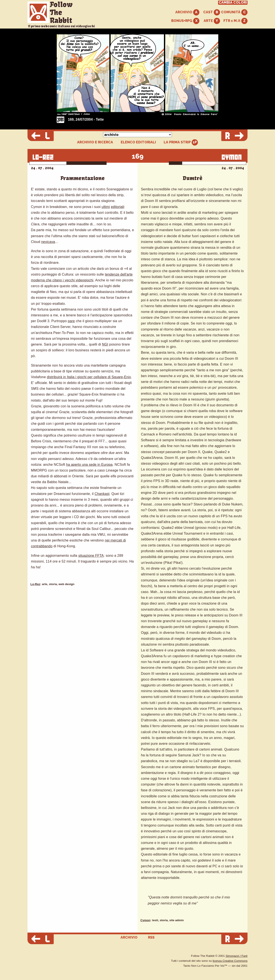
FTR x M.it (235, 21)
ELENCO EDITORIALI (138, 142)
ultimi (106, 207)
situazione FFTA (91, 556)
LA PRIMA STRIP (181, 142)
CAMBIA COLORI (233, 3)
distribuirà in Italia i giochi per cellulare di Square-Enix (89, 377)
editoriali (118, 207)
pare (71, 321)
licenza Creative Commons (230, 961)
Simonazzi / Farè (237, 956)
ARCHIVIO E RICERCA (95, 142)
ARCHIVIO (187, 12)
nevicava (48, 242)
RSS (151, 937)
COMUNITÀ (234, 12)
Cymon (145, 920)
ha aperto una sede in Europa (89, 465)
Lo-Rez (35, 584)
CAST (212, 12)
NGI (105, 344)
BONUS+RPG (185, 21)
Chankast (102, 494)
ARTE (212, 21)
